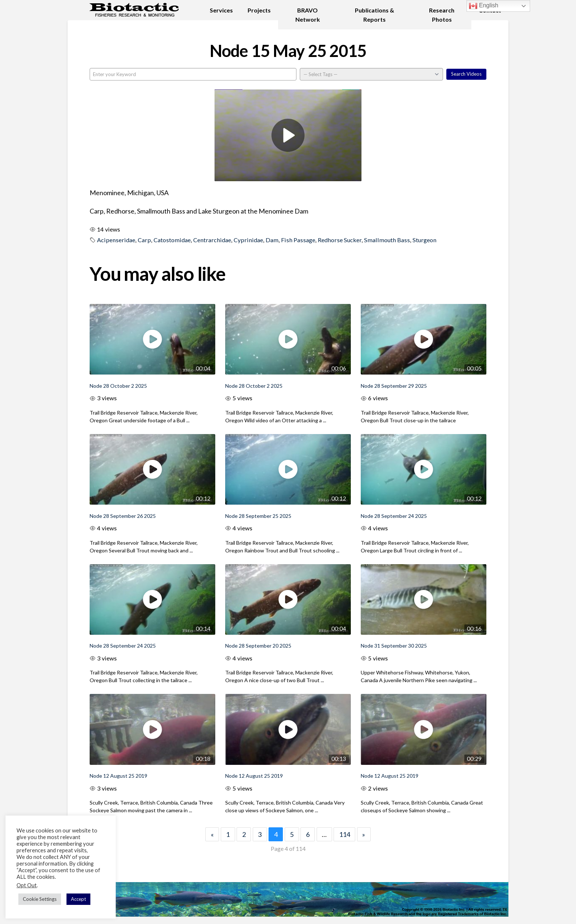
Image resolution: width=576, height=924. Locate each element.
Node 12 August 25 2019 (118, 776)
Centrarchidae (212, 240)
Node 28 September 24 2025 (394, 516)
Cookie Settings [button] (40, 899)
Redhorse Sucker (340, 240)
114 (345, 834)
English (484, 6)
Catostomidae (172, 240)
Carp (144, 240)
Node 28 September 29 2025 (394, 386)
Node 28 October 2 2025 (118, 386)
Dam (272, 240)
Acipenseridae (116, 240)
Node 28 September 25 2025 (258, 516)
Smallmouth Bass (387, 240)
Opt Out (27, 885)
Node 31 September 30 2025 (394, 646)
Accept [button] (78, 899)
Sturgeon (424, 240)
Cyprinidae (248, 240)
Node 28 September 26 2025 (123, 516)
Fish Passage (298, 240)
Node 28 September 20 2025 (258, 646)
